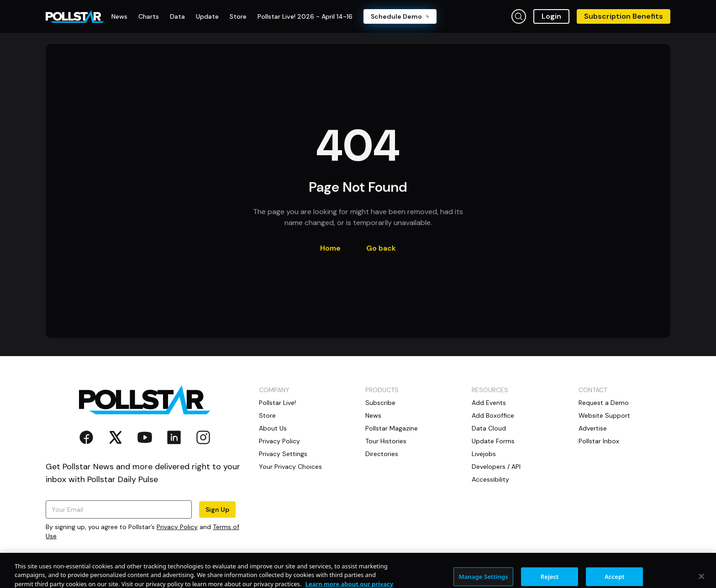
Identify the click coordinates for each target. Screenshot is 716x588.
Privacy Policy (177, 527)
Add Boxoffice (493, 415)
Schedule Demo (400, 16)
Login (551, 16)
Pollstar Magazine (392, 428)
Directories (382, 454)
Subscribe (380, 403)
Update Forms (493, 441)
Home (330, 248)
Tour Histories (386, 441)
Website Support (604, 415)
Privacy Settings (283, 454)
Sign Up (217, 509)
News (373, 415)
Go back (381, 248)
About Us (273, 428)
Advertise (593, 428)
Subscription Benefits (624, 16)
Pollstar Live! (277, 403)
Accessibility (490, 479)
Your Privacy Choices (290, 467)
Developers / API (496, 467)
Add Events (489, 403)
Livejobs (484, 454)
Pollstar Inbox (599, 441)
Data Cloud (489, 428)
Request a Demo (604, 403)
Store (267, 415)
